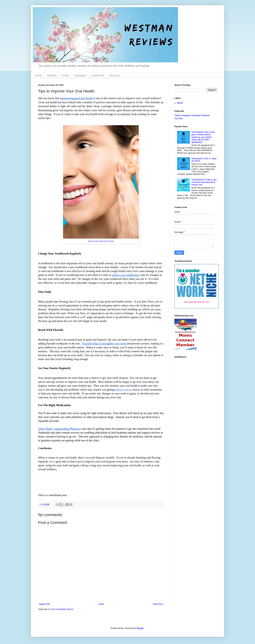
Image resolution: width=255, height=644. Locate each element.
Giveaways (80, 75)
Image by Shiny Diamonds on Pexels (101, 241)
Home (39, 75)
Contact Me (98, 75)
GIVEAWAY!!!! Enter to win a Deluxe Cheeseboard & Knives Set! (204, 182)
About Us (115, 75)
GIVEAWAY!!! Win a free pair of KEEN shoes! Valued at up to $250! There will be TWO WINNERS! (203, 137)
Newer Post (44, 604)
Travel (65, 75)
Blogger (140, 628)
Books (180, 103)
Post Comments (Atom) (62, 609)
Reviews (52, 75)
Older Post (158, 604)
